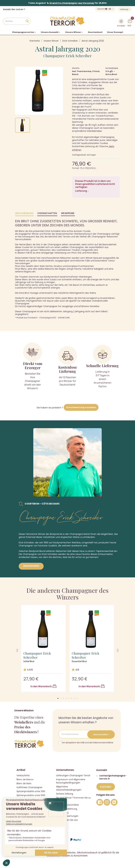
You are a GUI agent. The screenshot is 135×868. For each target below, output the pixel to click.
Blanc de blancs (25, 779)
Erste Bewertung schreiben (81, 407)
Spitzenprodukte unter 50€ (31, 795)
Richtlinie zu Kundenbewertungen (67, 814)
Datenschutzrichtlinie (67, 805)
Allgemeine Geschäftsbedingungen (69, 788)
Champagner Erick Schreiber (67, 56)
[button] (58, 698)
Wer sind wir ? (18, 9)
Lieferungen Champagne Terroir (73, 775)
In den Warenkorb (43, 686)
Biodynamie (56, 534)
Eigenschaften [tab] (47, 213)
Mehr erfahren (31, 566)
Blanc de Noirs (24, 783)
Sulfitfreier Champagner (29, 787)
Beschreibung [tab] (24, 213)
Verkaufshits (23, 775)
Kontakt (7, 9)
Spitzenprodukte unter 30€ (31, 791)
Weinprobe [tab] (68, 213)
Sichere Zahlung (65, 794)
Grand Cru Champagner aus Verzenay (72, 3)
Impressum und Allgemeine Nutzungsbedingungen (71, 781)
